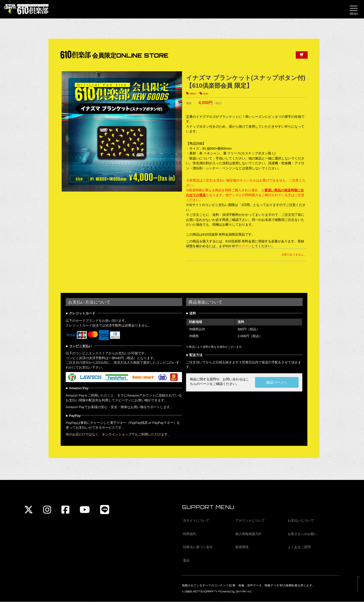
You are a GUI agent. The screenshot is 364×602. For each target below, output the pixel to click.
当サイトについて (196, 521)
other (193, 95)
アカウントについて (250, 521)
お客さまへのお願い (302, 534)
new (206, 95)
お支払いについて (301, 521)
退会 (186, 561)
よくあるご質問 (299, 548)
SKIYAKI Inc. (244, 592)
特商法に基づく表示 (198, 548)
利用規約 (190, 534)
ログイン (245, 248)
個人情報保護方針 (248, 534)
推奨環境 (242, 548)
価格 (189, 105)
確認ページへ (277, 384)
